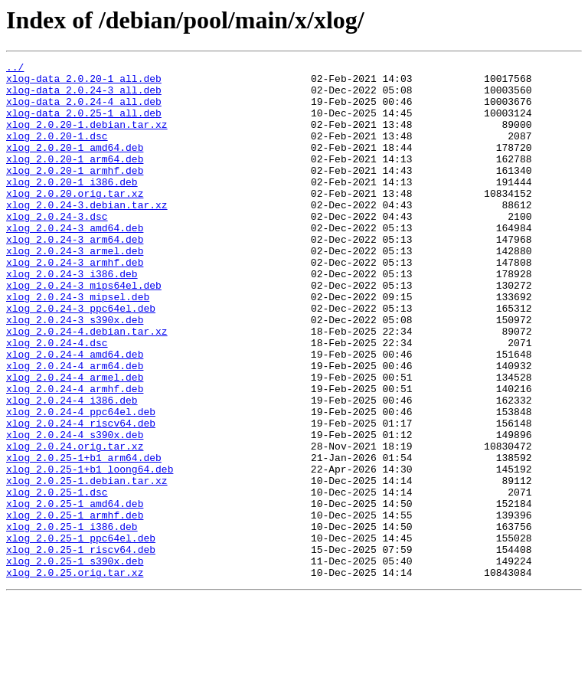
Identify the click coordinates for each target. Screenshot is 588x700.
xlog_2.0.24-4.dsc (57, 400)
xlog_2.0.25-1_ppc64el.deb (81, 634)
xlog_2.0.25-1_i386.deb (72, 620)
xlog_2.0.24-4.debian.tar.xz (87, 386)
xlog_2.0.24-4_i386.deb (72, 469)
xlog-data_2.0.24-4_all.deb (84, 110)
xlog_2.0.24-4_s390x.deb (75, 510)
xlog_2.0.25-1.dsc (57, 579)
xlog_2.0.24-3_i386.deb (72, 317)
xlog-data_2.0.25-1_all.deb (84, 124)
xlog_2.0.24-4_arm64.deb (75, 427)
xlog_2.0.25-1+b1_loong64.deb (90, 551)
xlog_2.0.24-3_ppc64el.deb (81, 358)
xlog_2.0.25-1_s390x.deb (75, 662)
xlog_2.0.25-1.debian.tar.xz (87, 565)
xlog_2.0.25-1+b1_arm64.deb (84, 538)
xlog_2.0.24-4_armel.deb (75, 441)
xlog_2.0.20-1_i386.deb (72, 207)
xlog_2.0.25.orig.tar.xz (75, 675)
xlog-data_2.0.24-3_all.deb (84, 96)
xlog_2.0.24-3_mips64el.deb (84, 331)
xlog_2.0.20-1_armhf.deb (75, 193)
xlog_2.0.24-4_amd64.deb (75, 414)
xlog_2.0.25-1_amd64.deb (75, 593)
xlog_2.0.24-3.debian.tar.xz (87, 234)
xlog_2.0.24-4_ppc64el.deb (81, 482)
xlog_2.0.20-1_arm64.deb (75, 179)
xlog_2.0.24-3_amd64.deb (75, 262)
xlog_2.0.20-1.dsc (57, 152)
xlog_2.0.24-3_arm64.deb (75, 276)
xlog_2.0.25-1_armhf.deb (75, 607)
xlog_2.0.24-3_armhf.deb (75, 303)
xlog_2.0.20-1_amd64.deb (75, 165)
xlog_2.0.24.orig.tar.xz (75, 524)
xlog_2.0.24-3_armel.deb (75, 289)
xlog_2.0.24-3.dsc (57, 248)
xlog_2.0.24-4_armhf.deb (75, 455)
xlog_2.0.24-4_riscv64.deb (81, 496)
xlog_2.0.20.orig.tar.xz (75, 221)
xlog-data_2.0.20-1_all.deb (84, 83)
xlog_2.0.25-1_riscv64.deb (81, 648)
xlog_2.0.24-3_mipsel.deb (78, 345)
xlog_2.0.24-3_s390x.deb (75, 372)
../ (15, 69)
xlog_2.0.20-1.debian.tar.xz (87, 138)
